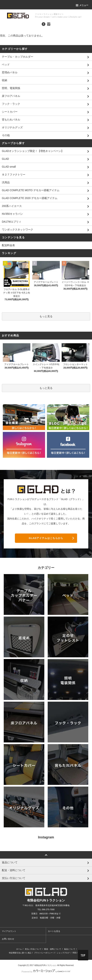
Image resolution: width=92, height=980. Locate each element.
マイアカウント (9, 931)
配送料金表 (8, 245)
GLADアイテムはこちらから (46, 538)
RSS (75, 953)
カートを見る (54, 931)
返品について (70, 949)
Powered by (46, 972)
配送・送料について (53, 949)
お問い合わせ (8, 939)
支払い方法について (33, 949)
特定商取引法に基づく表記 (20, 953)
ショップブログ (63, 953)
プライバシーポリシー (43, 953)
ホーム (19, 949)
